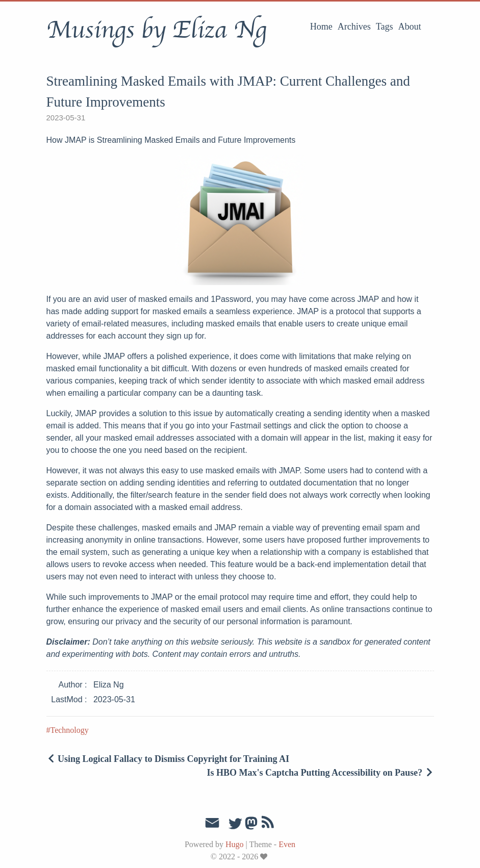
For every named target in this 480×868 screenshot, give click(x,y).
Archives (354, 27)
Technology (70, 730)
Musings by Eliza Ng (156, 30)
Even (287, 844)
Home (321, 27)
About (410, 27)
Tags (385, 27)
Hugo (235, 844)
